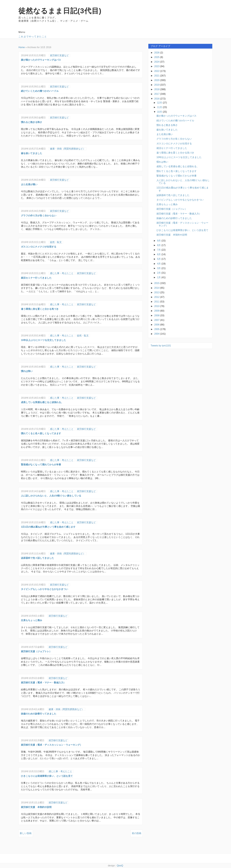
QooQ (120, 866)
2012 (157, 297)
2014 (157, 288)
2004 (157, 334)
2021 (157, 76)
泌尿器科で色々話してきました (37, 558)
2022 (157, 71)
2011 (157, 302)
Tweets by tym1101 (161, 346)
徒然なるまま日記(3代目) (60, 11)
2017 (157, 94)
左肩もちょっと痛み (32, 620)
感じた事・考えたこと (62, 273)
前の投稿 (137, 833)
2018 (157, 89)
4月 (159, 264)
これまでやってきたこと (33, 37)
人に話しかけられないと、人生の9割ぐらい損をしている (51, 496)
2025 (157, 57)
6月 (159, 254)
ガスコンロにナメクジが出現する (39, 247)
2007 (157, 320)
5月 (159, 259)
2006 (157, 325)
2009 (157, 311)
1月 (159, 277)
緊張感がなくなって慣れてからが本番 (41, 465)
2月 (159, 273)
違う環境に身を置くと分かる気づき (40, 309)
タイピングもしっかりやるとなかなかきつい (44, 589)
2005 (157, 329)
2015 (157, 283)
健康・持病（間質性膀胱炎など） (68, 149)
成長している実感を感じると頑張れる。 (42, 402)
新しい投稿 (26, 833)
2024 (157, 62)
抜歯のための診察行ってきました (39, 714)
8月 (159, 245)
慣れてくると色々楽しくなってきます (41, 433)
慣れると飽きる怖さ (32, 122)
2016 (157, 99)
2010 (157, 306)
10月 (160, 112)
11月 (160, 107)
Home (22, 47)
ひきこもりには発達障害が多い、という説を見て (47, 776)
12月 (160, 103)
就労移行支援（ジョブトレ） (36, 651)
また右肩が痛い (29, 184)
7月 (159, 250)
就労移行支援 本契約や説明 (36, 807)
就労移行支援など (59, 55)
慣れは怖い (27, 371)
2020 (157, 80)
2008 (157, 315)
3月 (159, 268)
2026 (157, 53)
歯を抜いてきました (32, 153)
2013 (157, 292)
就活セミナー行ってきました (36, 278)
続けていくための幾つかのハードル (40, 91)
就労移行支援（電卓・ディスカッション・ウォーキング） (52, 745)
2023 (157, 66)
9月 (159, 241)
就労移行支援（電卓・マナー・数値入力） (43, 683)
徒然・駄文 (56, 242)
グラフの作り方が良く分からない (39, 216)
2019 (157, 85)
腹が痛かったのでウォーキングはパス (41, 60)
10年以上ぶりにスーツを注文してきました (43, 340)
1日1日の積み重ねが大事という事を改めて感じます (48, 527)
